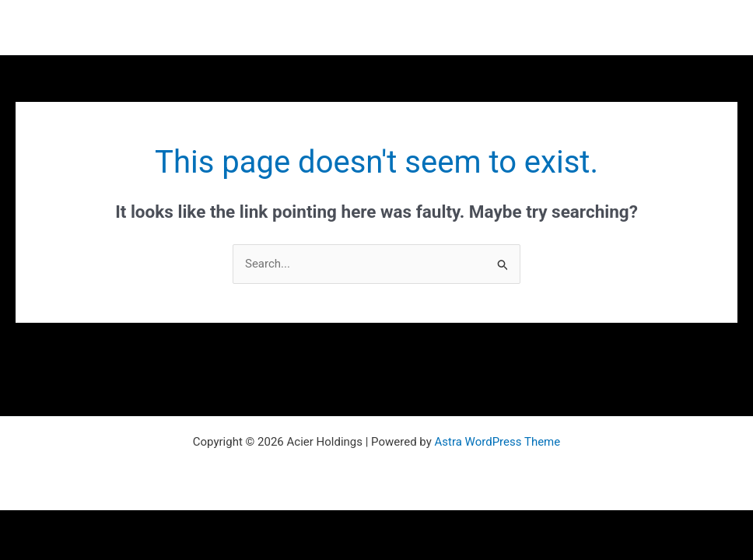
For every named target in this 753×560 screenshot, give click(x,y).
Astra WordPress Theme (498, 442)
